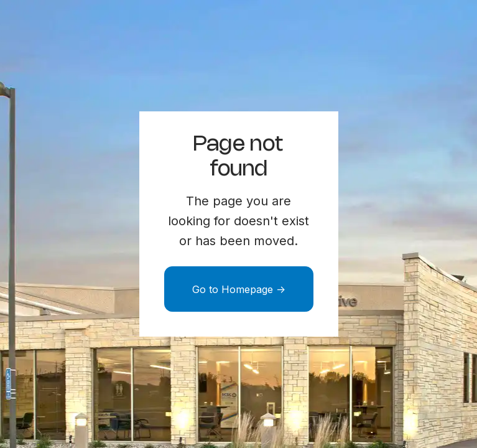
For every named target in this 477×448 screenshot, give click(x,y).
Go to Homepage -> (239, 289)
